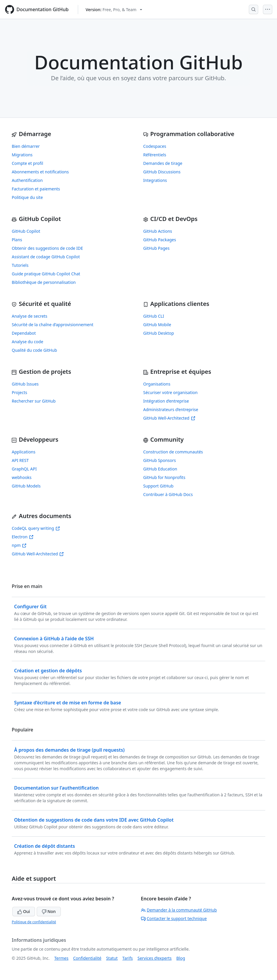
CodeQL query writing (36, 528)
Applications (23, 452)
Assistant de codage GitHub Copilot (46, 257)
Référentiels (155, 155)
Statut (112, 958)
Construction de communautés (173, 452)
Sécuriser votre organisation (171, 392)
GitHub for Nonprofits (164, 477)
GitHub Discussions (162, 172)
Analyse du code (27, 342)
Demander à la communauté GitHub (179, 910)
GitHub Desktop (159, 333)
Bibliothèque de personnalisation (44, 282)
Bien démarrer (26, 146)
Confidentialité (87, 958)
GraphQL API (24, 469)
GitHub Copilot (26, 231)
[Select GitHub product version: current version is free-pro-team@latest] (114, 10)
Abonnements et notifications (40, 172)
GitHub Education (160, 469)
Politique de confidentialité (34, 922)
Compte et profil (27, 163)
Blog (181, 958)
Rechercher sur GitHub (34, 401)
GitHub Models (26, 486)
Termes (61, 958)
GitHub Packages (160, 240)
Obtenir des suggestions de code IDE (47, 248)
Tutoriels (20, 265)
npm (19, 545)
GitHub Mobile (157, 325)
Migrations (22, 155)
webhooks (22, 477)
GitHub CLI (154, 316)
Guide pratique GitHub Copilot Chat (46, 274)
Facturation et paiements (36, 189)
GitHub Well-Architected (169, 418)
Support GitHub (158, 486)
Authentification (27, 180)
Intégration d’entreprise (166, 401)
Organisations (157, 384)
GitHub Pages (157, 248)
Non (49, 911)
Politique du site (27, 197)
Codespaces (155, 146)
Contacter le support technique (174, 918)
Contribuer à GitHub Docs (168, 494)
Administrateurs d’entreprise (171, 409)
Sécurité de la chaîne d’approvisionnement (53, 325)
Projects (19, 392)
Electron (23, 537)
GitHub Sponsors (160, 460)
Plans (17, 240)
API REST (20, 460)
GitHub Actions (158, 231)
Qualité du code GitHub (34, 350)
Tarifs (128, 958)
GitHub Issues (25, 384)
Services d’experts (155, 958)
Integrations (155, 180)
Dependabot (24, 333)
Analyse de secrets (30, 316)
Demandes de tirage (163, 163)
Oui (24, 911)
